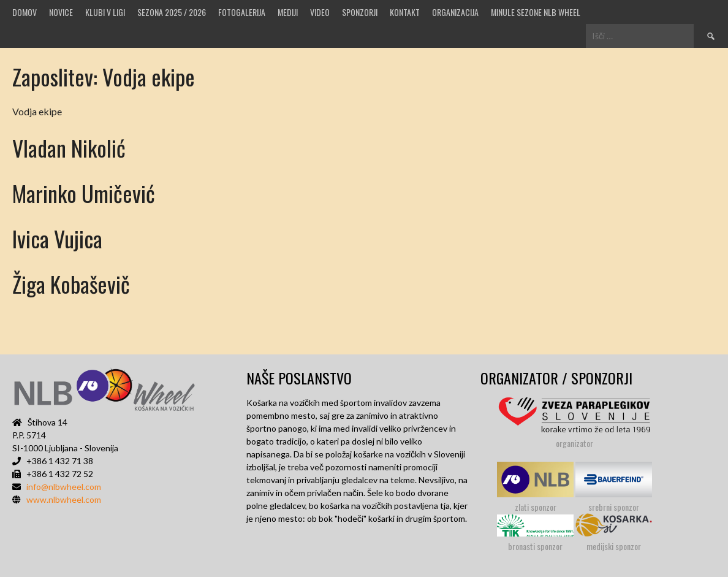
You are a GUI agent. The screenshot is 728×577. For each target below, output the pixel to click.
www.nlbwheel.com (64, 499)
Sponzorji (360, 12)
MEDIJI (288, 12)
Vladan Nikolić (69, 147)
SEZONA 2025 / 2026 (172, 12)
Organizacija (455, 12)
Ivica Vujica (57, 238)
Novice (61, 12)
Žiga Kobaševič (71, 284)
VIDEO (320, 12)
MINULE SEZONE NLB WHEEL (536, 12)
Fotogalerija (242, 12)
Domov (25, 12)
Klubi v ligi (105, 12)
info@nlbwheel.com (64, 487)
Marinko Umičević (84, 193)
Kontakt (405, 12)
